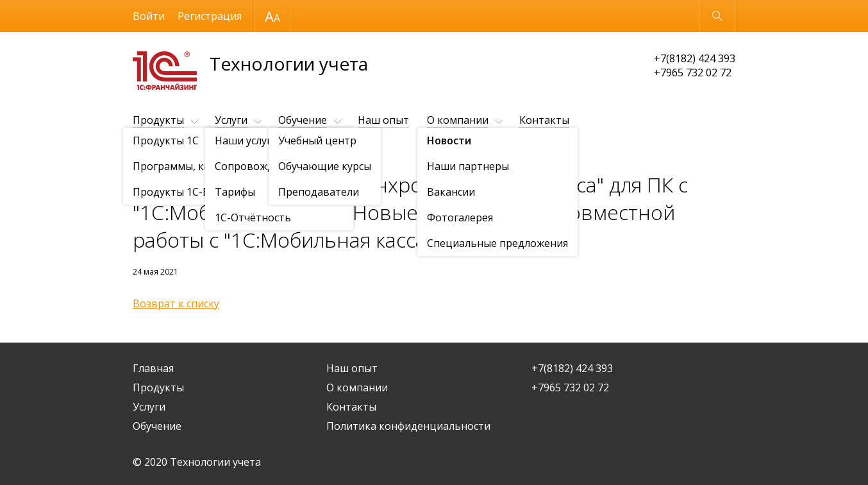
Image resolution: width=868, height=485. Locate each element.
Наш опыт (383, 120)
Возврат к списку (176, 303)
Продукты (158, 120)
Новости (206, 152)
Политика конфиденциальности (408, 426)
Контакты (544, 120)
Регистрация (210, 16)
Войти (149, 16)
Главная (153, 368)
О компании (458, 120)
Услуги (231, 120)
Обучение (303, 120)
